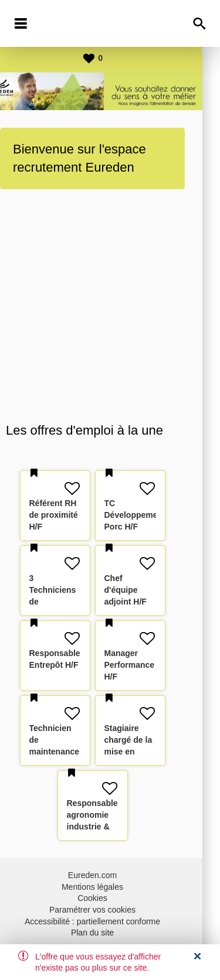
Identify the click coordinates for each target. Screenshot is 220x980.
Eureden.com (110, 875)
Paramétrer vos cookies (110, 910)
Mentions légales (110, 887)
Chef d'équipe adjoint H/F (143, 590)
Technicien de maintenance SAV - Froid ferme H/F (72, 752)
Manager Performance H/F (147, 665)
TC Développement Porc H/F (153, 515)
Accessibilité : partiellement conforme (110, 921)
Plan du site (110, 933)
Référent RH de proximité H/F (71, 515)
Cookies (110, 898)
